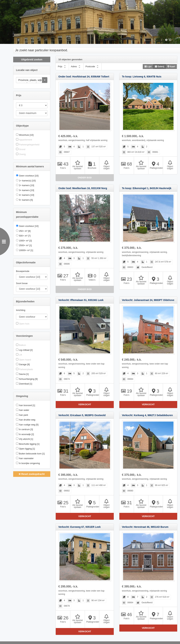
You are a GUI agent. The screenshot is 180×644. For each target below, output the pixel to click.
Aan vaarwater (26, 458)
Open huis (24, 324)
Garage (24, 364)
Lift (20, 355)
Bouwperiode (23, 271)
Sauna (24, 374)
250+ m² (25, 231)
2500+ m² (25, 245)
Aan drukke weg (27, 420)
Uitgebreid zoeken (32, 60)
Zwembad (26, 384)
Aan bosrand (27, 405)
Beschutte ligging (29, 444)
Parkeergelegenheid (29, 145)
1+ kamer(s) (27, 181)
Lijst (148, 67)
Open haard (25, 360)
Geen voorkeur (29, 176)
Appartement (25, 140)
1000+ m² (25, 241)
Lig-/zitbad (26, 350)
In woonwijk (26, 434)
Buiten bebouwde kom (32, 454)
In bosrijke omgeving (29, 463)
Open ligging (27, 449)
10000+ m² (26, 250)
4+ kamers (27, 195)
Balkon (22, 345)
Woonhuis (26, 135)
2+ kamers (27, 185)
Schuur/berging (28, 379)
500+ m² (25, 236)
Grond (22, 149)
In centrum (26, 429)
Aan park (24, 415)
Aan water (24, 410)
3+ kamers (27, 190)
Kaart (171, 67)
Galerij (160, 67)
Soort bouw (22, 283)
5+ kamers (26, 200)
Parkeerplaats (26, 369)
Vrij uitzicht (26, 439)
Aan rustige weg (29, 425)
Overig (22, 154)
